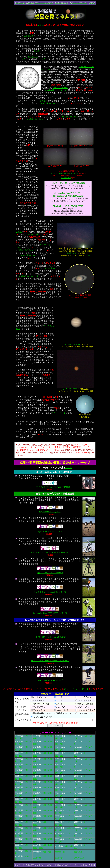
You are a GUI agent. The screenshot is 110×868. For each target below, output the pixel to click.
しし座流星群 (41, 101)
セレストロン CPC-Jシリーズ (50, 680)
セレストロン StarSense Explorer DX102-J (50, 552)
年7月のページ (54, 268)
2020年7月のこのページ (30, 255)
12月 (69, 736)
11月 (35, 738)
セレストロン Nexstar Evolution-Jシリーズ (50, 661)
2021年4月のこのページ (55, 90)
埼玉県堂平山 (66, 178)
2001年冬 (78, 852)
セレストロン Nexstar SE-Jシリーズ (50, 592)
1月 (56, 738)
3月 (86, 736)
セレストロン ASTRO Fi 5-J (50, 573)
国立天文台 (33, 57)
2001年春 (59, 858)
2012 (46, 268)
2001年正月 (79, 858)
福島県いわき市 (72, 253)
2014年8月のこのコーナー (29, 276)
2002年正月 (60, 852)
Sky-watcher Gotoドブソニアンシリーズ (50, 613)
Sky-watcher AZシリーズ (50, 512)
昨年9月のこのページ (27, 250)
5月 (76, 738)
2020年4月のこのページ (50, 103)
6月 (26, 736)
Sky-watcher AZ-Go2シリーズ (50, 531)
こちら (40, 25)
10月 (50, 736)
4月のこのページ (60, 88)
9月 (44, 736)
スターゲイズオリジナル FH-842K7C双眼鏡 (50, 487)
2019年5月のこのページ (36, 119)
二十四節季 (29, 36)
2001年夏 (37, 858)
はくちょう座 (33, 234)
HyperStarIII (73, 173)
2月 (61, 744)
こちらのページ (59, 413)
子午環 (37, 51)
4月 (91, 736)
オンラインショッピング (76, 689)
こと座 (19, 232)
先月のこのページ (70, 117)
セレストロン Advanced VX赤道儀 (50, 637)
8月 (20, 738)
